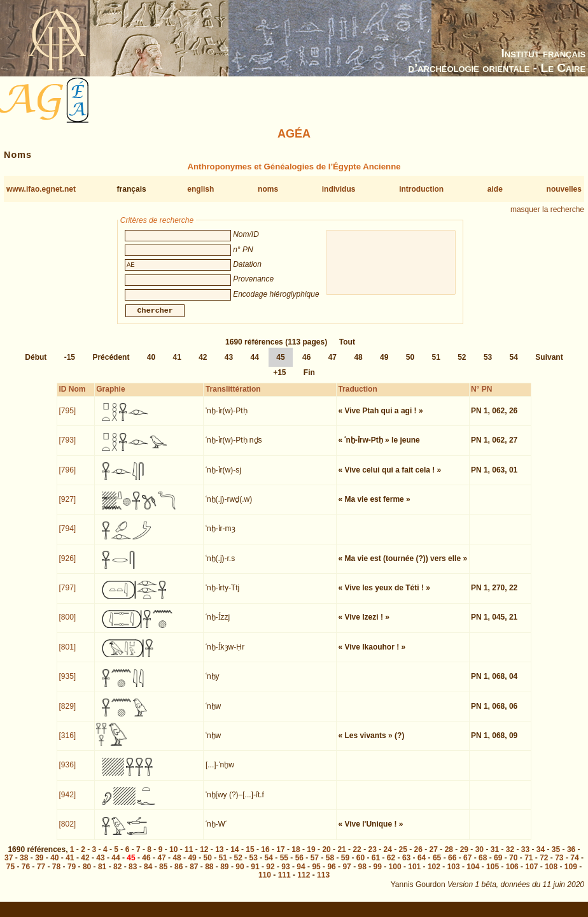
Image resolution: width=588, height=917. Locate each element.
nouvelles (564, 189)
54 (514, 365)
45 (280, 365)
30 (479, 857)
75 (10, 874)
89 (224, 874)
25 (403, 857)
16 (265, 857)
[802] (68, 832)
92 (270, 874)
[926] (68, 566)
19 (311, 857)
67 (467, 865)
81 (102, 874)
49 (384, 365)
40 (151, 365)
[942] (68, 802)
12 (204, 857)
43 (229, 365)
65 (437, 865)
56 (299, 865)
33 (525, 857)
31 (495, 857)
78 (56, 874)
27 (434, 857)
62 (391, 865)
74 (574, 865)
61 (376, 865)
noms (268, 189)
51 (436, 365)
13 (219, 857)
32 (510, 857)
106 (512, 874)
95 (316, 874)
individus (339, 189)
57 (315, 865)
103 (454, 874)
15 (250, 857)
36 (571, 857)
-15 (70, 365)
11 (189, 857)
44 (255, 365)
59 (345, 865)
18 (296, 857)
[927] (68, 507)
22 (357, 857)
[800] (68, 625)
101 (414, 874)
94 (301, 874)
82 (117, 874)
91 (255, 874)
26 (418, 857)
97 (346, 874)
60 (360, 865)
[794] (68, 536)
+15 (279, 380)
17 (280, 857)
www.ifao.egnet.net (41, 189)
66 (452, 865)
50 (410, 365)
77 (41, 874)
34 (541, 857)
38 (24, 865)
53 (488, 365)
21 (341, 857)
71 (528, 865)
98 (362, 874)
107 (531, 874)
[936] (68, 772)
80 (87, 874)
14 (234, 857)
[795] (68, 418)
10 (173, 857)
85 (163, 874)
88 (209, 874)
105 (493, 874)
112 (304, 883)
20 (326, 857)
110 (265, 883)
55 (284, 865)
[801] (68, 655)
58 (330, 865)
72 (544, 865)
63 (406, 865)
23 (372, 857)
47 (332, 365)
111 (284, 883)
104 (473, 874)
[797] (68, 595)
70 (513, 865)
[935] (68, 684)
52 (462, 365)
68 (483, 865)
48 (358, 365)
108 (551, 874)
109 (571, 874)
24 (388, 857)
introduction (421, 189)
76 (26, 874)
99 (378, 874)
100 (395, 874)
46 (306, 365)
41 (177, 365)
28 (449, 857)
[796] (68, 478)
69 (498, 865)
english (200, 189)
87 (194, 874)
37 (9, 865)
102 (434, 874)
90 (240, 874)
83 (133, 874)
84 (148, 874)
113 (323, 883)
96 (331, 874)
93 (285, 874)
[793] (68, 448)
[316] (68, 743)
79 (72, 874)
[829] (68, 714)
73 (559, 865)
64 (422, 865)
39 (39, 865)
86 (178, 874)
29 (464, 857)
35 (556, 857)
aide (495, 189)
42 (203, 365)
